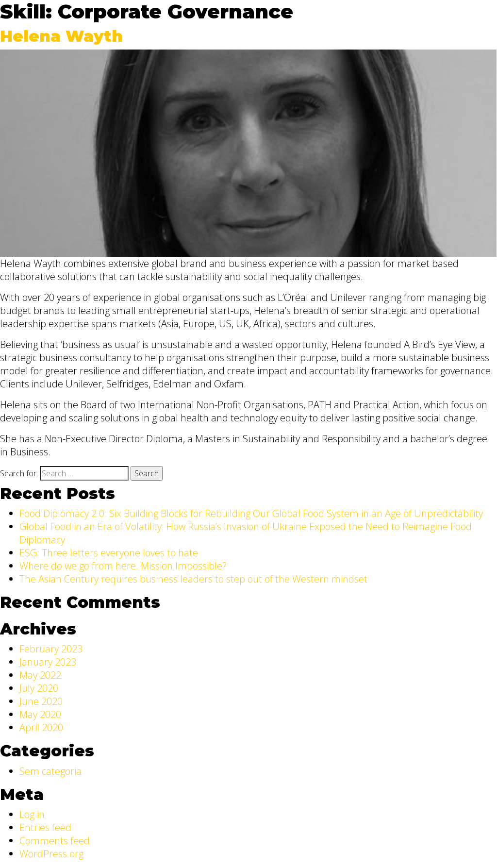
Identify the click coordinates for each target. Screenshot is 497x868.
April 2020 (41, 727)
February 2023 (51, 649)
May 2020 (40, 714)
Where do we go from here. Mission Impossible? (123, 566)
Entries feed (45, 827)
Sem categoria (50, 771)
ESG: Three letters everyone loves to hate (109, 553)
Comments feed (55, 841)
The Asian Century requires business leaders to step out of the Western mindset (193, 579)
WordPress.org (51, 854)
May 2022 (40, 675)
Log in (32, 814)
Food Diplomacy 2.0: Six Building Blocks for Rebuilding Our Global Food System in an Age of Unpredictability (251, 513)
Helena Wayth (61, 36)
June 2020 (41, 701)
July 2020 (39, 688)
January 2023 (48, 662)
